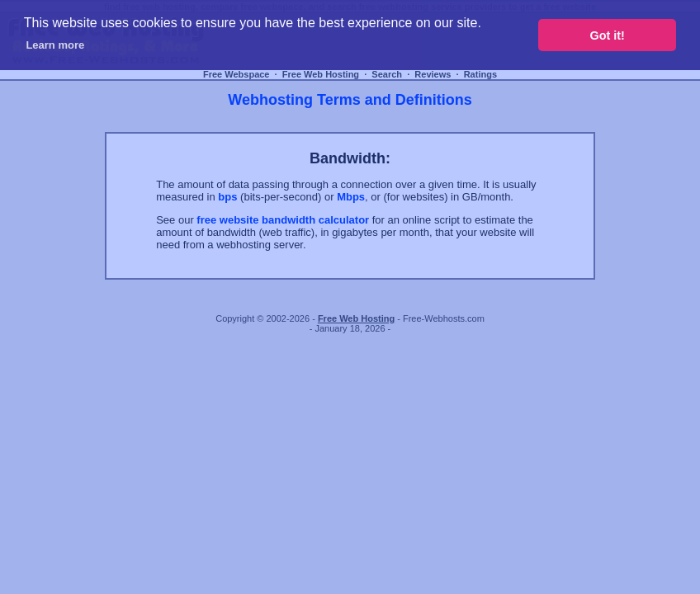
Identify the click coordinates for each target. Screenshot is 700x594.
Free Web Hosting (321, 74)
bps (227, 197)
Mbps (351, 197)
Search (387, 74)
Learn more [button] (55, 45)
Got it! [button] (608, 35)
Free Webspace (236, 74)
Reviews (433, 74)
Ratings (480, 74)
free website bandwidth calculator (283, 220)
